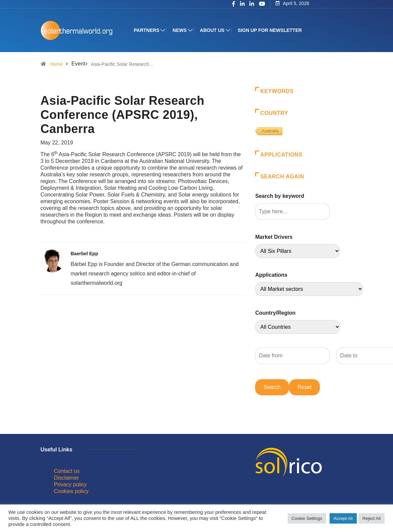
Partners (147, 30)
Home (56, 64)
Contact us (67, 471)
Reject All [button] (372, 518)
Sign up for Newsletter (270, 30)
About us (212, 30)
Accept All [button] (343, 518)
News (180, 30)
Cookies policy (71, 491)
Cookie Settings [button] (307, 518)
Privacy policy (70, 484)
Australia (270, 131)
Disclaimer (67, 478)
